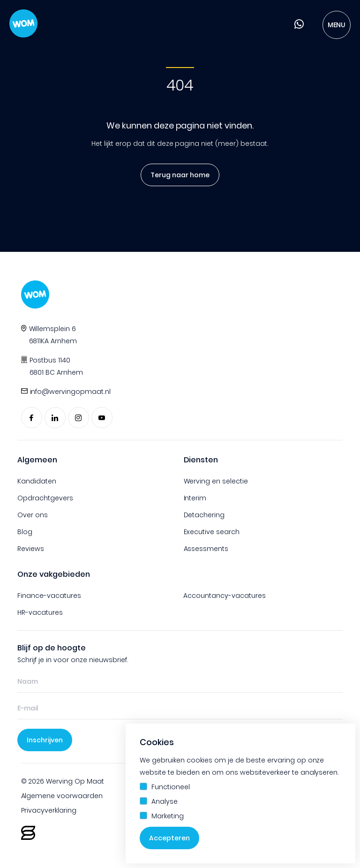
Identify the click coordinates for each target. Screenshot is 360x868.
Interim (195, 498)
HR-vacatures (40, 612)
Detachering (204, 515)
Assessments (206, 549)
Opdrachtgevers (45, 498)
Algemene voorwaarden (62, 796)
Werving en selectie (216, 481)
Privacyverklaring (49, 810)
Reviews (31, 549)
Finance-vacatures (49, 596)
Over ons (33, 515)
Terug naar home (178, 175)
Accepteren (169, 838)
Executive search (212, 532)
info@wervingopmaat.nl (71, 392)
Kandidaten (37, 481)
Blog (25, 532)
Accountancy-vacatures (225, 596)
